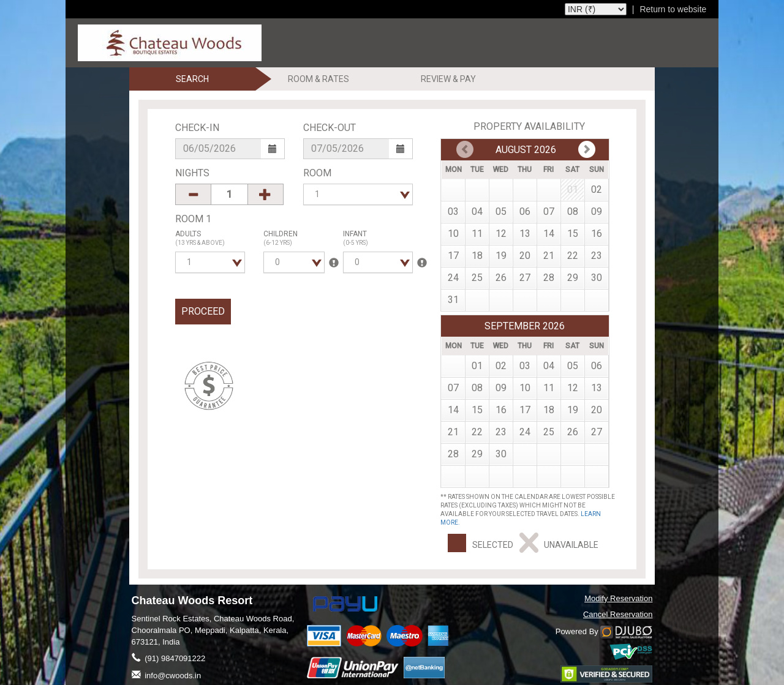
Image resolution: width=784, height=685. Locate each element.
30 (597, 278)
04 (477, 211)
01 (477, 366)
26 (501, 278)
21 (549, 256)
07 (549, 211)
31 (453, 300)
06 (525, 211)
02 (597, 189)
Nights (192, 173)
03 (453, 211)
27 (525, 278)
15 (573, 234)
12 (501, 234)
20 (525, 256)
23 (597, 256)
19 (501, 256)
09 (597, 211)
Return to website (673, 9)
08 (573, 211)
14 (549, 234)
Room (317, 173)
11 (477, 234)
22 (573, 256)
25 (477, 278)
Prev (587, 149)
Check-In (197, 128)
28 (549, 278)
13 (525, 234)
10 (453, 234)
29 (573, 278)
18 (477, 256)
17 (453, 256)
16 (597, 234)
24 (453, 278)
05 (501, 211)
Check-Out (330, 128)
